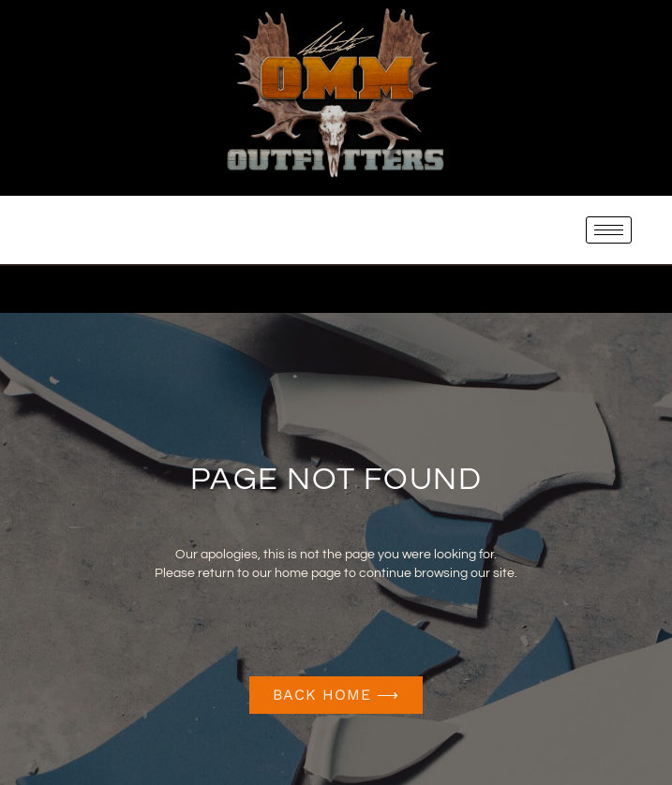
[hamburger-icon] (609, 230)
